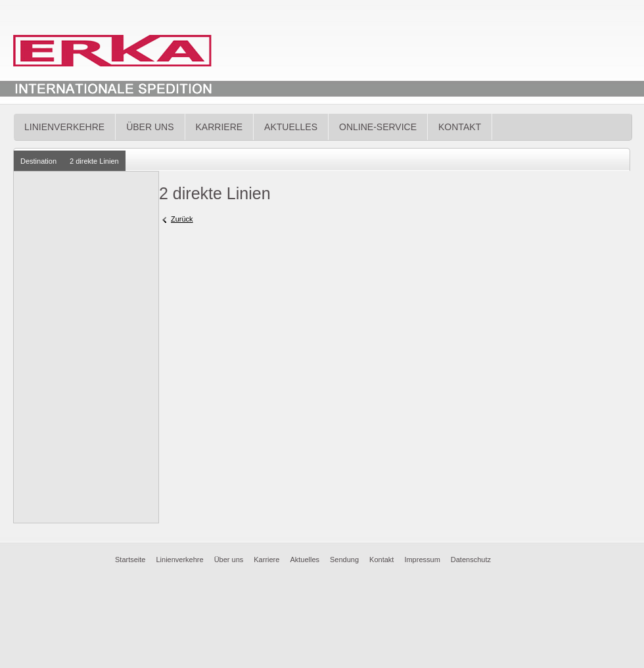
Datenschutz (471, 560)
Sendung (344, 560)
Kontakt (460, 127)
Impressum (422, 560)
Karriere (219, 127)
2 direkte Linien (94, 161)
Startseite (130, 560)
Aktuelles (291, 127)
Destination (38, 161)
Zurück (182, 219)
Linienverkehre (64, 127)
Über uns (150, 127)
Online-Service (378, 127)
